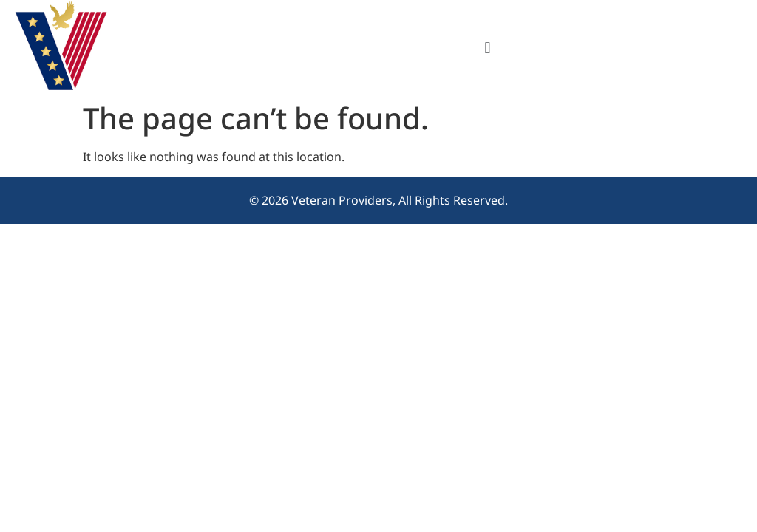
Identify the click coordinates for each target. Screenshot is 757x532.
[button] (488, 47)
